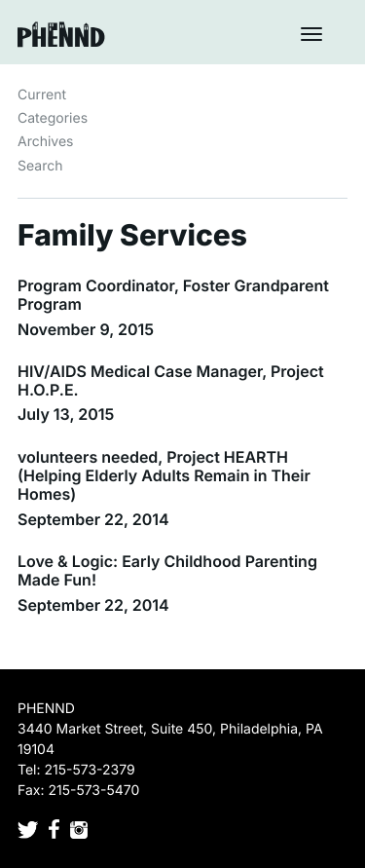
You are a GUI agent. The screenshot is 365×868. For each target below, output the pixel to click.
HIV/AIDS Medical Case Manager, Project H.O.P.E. (171, 380)
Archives (46, 142)
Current (42, 95)
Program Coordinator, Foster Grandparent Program (173, 295)
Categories (53, 118)
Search (40, 166)
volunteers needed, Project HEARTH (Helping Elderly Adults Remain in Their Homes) (164, 475)
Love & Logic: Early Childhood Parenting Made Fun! (167, 570)
